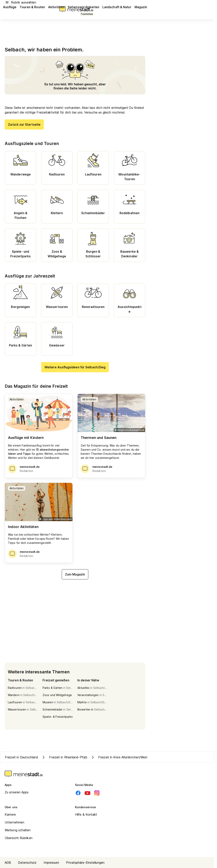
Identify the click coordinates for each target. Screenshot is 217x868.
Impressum (51, 863)
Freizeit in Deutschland (21, 757)
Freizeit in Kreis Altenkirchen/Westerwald (124, 757)
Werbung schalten (18, 830)
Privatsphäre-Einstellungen (85, 863)
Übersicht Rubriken (19, 838)
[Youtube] (88, 793)
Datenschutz (27, 863)
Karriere (10, 814)
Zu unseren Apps (17, 792)
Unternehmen (14, 822)
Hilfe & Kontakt (86, 814)
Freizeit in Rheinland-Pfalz (64, 757)
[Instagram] (97, 793)
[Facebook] (78, 793)
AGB (8, 863)
